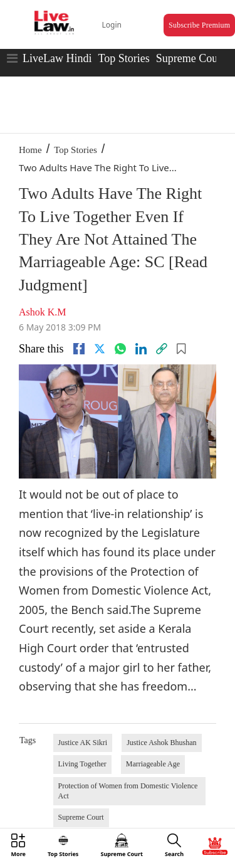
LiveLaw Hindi (57, 58)
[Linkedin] (141, 349)
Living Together (82, 764)
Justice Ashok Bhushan (161, 743)
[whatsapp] (120, 349)
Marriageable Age (153, 764)
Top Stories (123, 58)
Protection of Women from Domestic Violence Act (128, 791)
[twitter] (100, 349)
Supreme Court (191, 58)
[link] (162, 349)
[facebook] (79, 349)
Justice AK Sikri (83, 743)
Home (30, 150)
